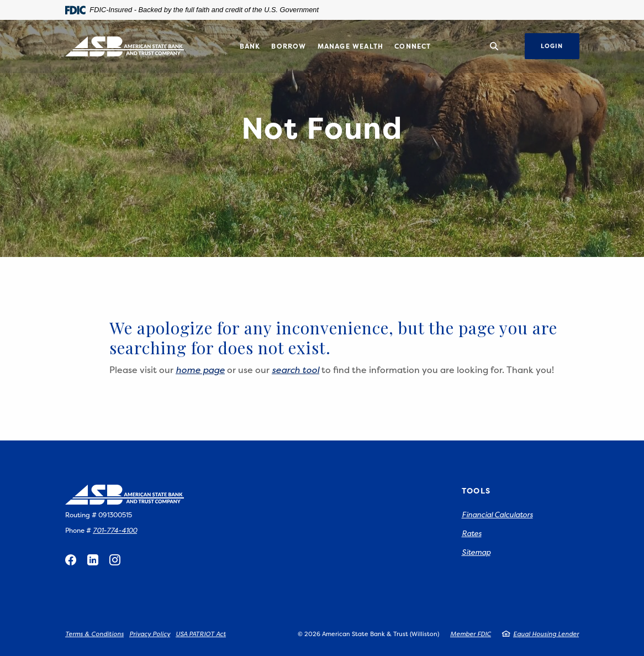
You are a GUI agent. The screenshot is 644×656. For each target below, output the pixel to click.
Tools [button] (476, 490)
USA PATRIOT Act (201, 634)
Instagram (115, 560)
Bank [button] (250, 46)
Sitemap (476, 552)
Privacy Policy (150, 634)
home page (200, 370)
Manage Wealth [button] (351, 46)
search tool (295, 370)
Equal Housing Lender (546, 634)
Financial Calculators (497, 515)
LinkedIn (93, 560)
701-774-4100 (115, 530)
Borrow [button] (289, 46)
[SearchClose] (494, 46)
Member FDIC (471, 634)
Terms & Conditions (94, 634)
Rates (472, 533)
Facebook (71, 560)
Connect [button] (413, 46)
